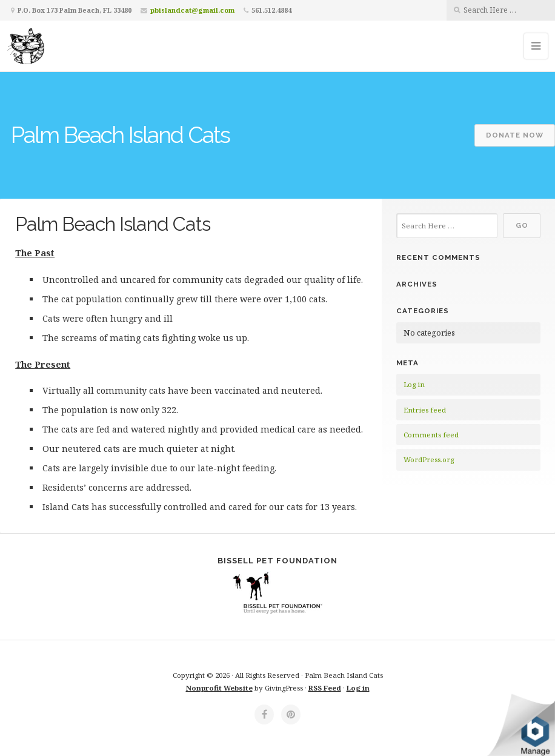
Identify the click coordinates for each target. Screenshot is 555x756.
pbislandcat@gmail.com (192, 10)
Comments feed (431, 435)
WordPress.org (429, 459)
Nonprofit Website (219, 688)
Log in (414, 384)
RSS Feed (325, 688)
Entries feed (425, 410)
